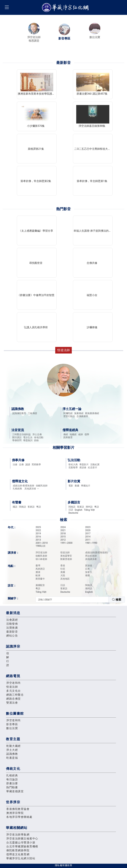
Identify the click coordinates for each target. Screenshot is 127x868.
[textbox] (72, 600)
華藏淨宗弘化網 (66, 8)
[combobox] (80, 600)
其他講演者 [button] (32, 489)
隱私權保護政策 (64, 865)
